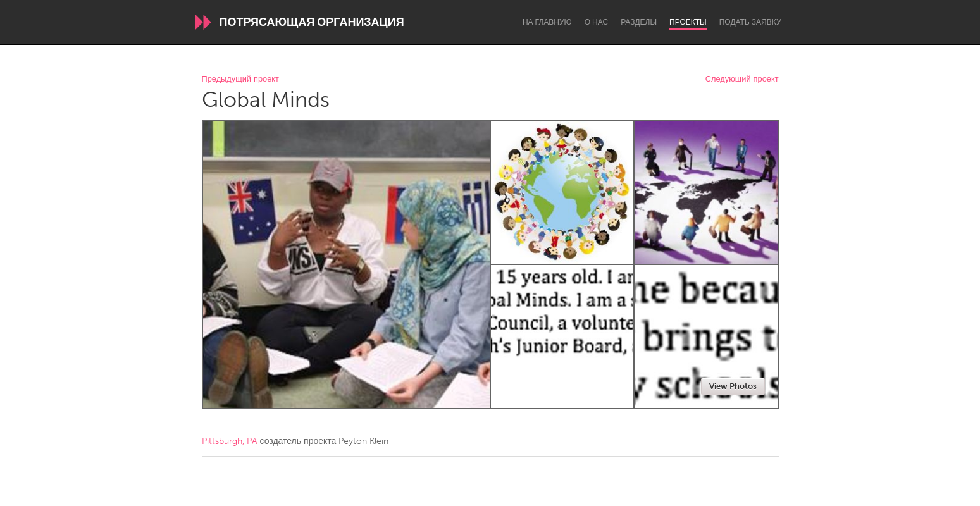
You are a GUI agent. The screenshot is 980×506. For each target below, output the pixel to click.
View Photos (733, 386)
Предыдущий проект (240, 79)
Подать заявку (750, 22)
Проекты (688, 22)
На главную (547, 22)
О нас (596, 22)
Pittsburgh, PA (230, 441)
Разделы (639, 22)
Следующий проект (742, 79)
